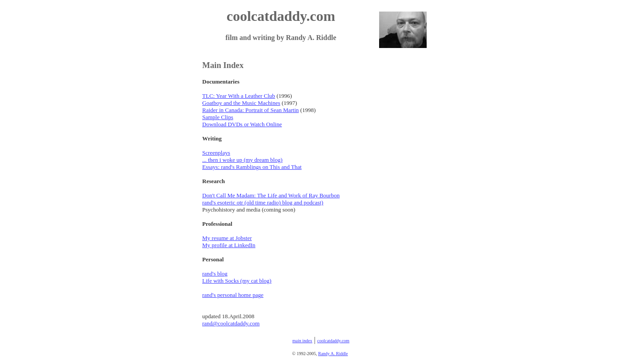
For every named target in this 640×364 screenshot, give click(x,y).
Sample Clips (218, 117)
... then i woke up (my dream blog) (242, 160)
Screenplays (216, 153)
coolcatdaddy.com (333, 341)
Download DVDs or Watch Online (242, 124)
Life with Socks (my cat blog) (237, 281)
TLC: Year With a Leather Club (239, 96)
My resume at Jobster (227, 238)
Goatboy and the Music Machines (241, 103)
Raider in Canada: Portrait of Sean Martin (250, 110)
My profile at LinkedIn (229, 245)
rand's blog (215, 274)
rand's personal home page (233, 295)
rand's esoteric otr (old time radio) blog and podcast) (263, 202)
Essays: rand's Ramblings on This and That (252, 167)
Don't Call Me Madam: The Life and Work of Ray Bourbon (271, 195)
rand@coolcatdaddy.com (231, 323)
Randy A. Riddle (333, 354)
